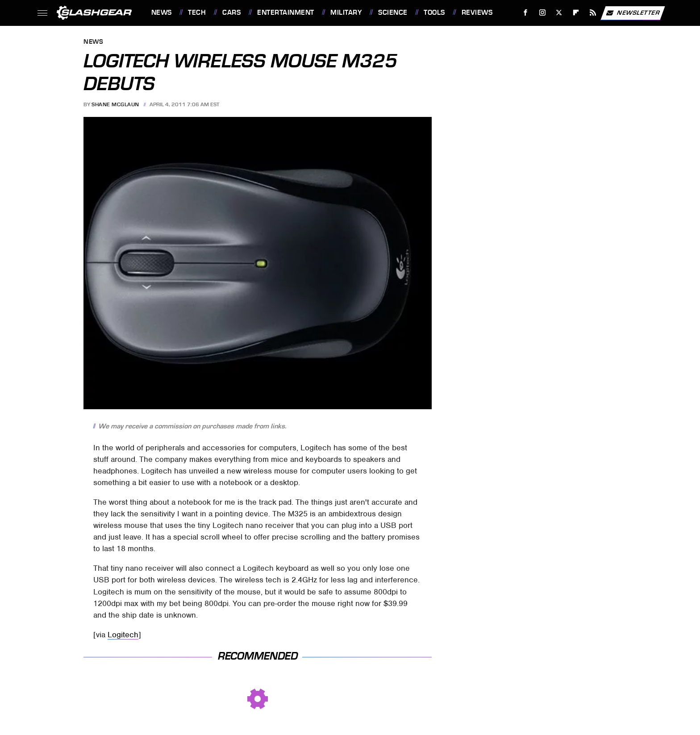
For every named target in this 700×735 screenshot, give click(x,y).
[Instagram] (542, 13)
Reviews (477, 12)
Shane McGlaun (115, 104)
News (162, 12)
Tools (434, 12)
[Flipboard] (576, 13)
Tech (197, 12)
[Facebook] (525, 13)
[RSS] (593, 13)
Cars (231, 12)
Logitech (123, 635)
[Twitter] (559, 13)
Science (393, 12)
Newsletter (633, 13)
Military (346, 12)
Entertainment (286, 12)
